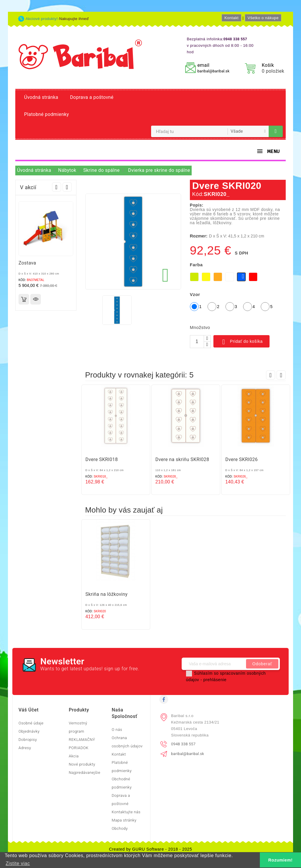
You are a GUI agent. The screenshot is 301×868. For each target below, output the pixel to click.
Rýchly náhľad (36, 299)
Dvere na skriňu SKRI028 (182, 459)
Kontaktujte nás (126, 812)
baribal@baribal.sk (213, 71)
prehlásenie (215, 680)
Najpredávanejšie (85, 773)
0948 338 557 (183, 744)
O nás (117, 730)
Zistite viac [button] (18, 863)
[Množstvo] (197, 342)
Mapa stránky (124, 820)
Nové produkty (82, 764)
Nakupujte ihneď (74, 19)
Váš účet (29, 710)
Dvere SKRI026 (242, 459)
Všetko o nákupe (263, 18)
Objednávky (29, 731)
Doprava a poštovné (92, 97)
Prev (57, 187)
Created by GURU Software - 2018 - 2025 (151, 849)
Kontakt (231, 18)
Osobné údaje (31, 723)
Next (67, 187)
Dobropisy (28, 740)
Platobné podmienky (46, 114)
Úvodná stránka (41, 97)
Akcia (74, 756)
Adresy (25, 748)
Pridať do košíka (241, 342)
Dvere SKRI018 (102, 459)
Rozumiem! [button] (281, 860)
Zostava (27, 263)
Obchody (120, 828)
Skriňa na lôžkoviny (107, 594)
